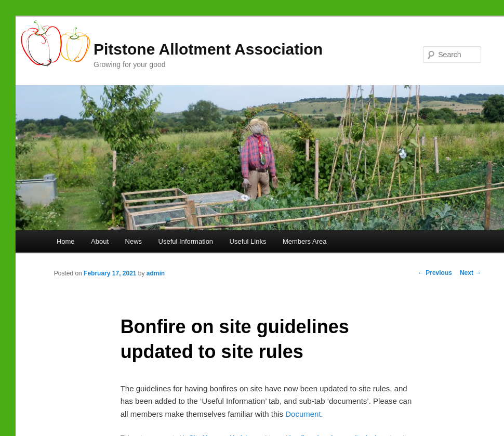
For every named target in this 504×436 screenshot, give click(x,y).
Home (66, 241)
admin (156, 273)
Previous (435, 273)
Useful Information (186, 241)
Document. (304, 414)
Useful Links (248, 241)
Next (470, 273)
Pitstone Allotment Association (208, 49)
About (100, 241)
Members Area (305, 241)
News (134, 241)
